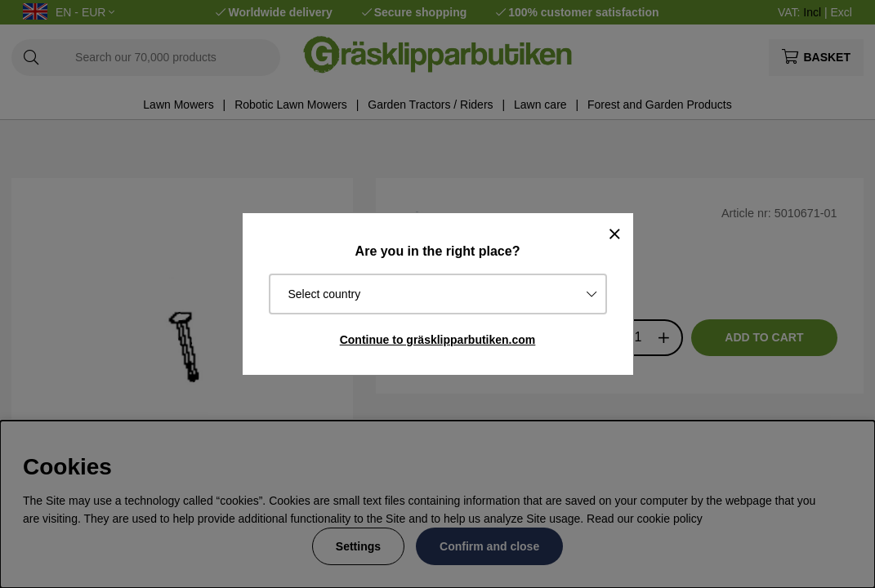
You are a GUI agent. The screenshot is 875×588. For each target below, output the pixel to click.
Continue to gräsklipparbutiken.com (438, 340)
